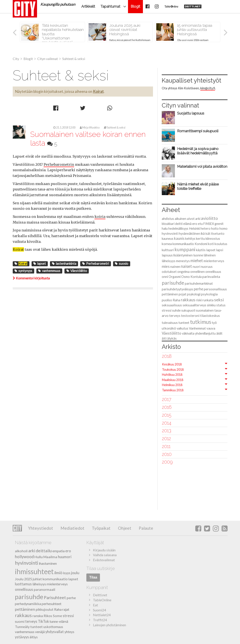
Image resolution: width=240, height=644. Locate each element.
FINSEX (209, 224)
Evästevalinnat (104, 560)
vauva (211, 328)
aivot (191, 219)
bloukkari (168, 224)
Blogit (135, 6)
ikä (203, 233)
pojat (182, 294)
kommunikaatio (183, 244)
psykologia (209, 294)
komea (167, 244)
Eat (95, 605)
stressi (167, 310)
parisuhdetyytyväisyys (177, 289)
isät (208, 234)
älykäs (172, 338)
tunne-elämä (59, 621)
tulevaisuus (170, 323)
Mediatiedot (72, 528)
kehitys (190, 239)
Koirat (98, 91)
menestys (183, 261)
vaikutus (182, 328)
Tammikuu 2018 (173, 390)
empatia (59, 551)
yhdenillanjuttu (205, 333)
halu (165, 228)
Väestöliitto (77, 271)
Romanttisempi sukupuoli (198, 131)
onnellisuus (213, 272)
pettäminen (170, 294)
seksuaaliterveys (194, 305)
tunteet (184, 323)
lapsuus (167, 255)
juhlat (37, 579)
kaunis (179, 238)
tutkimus (201, 322)
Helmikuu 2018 (172, 385)
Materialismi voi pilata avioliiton (202, 166)
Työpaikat (101, 528)
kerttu (200, 238)
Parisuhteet (55, 597)
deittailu (44, 551)
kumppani (185, 249)
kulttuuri (168, 250)
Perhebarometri (96, 264)
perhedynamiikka (28, 604)
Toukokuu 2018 (173, 370)
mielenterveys (214, 261)
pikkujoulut (45, 609)
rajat (66, 609)
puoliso (167, 300)
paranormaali (44, 589)
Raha (176, 300)
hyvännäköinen (189, 234)
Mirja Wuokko (90, 127)
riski (199, 300)
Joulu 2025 (23, 579)
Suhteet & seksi (115, 127)
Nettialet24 (102, 615)
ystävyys (22, 637)
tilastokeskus (210, 316)
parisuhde (173, 283)
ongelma (183, 272)
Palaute (146, 528)
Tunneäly (22, 627)
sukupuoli (188, 310)
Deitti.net (100, 595)
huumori (65, 557)
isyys (67, 573)
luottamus (23, 584)
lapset (40, 264)
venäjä (40, 632)
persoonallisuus (215, 289)
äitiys (34, 637)
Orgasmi (175, 277)
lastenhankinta (64, 264)
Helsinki (194, 228)
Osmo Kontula (191, 277)
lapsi (220, 250)
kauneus (168, 239)
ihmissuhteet (34, 571)
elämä (187, 224)
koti (211, 244)
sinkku (211, 305)
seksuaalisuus (172, 305)
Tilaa (93, 577)
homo (223, 228)
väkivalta (188, 333)
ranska (38, 616)
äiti (164, 338)
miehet (197, 261)
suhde (176, 310)
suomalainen (205, 310)
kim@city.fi (208, 88)
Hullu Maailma (46, 557)
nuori (196, 267)
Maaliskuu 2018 (173, 380)
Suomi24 (100, 610)
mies (166, 266)
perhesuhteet (52, 604)
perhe (198, 289)
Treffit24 (100, 620)
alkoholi (21, 551)
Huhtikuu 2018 (172, 375)
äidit (219, 333)
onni (165, 277)
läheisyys (169, 261)
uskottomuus (53, 627)
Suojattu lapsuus (191, 113)
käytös (201, 250)
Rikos (48, 616)
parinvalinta (211, 276)
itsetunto (218, 234)
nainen (175, 266)
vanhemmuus (49, 271)
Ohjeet (124, 528)
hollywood (24, 557)
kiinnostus (213, 239)
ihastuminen (48, 563)
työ (214, 322)
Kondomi (201, 244)
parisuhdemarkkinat (199, 283)
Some (57, 616)
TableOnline (102, 600)
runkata (208, 300)
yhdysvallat (55, 632)
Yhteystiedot (41, 528)
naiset (186, 266)
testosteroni (190, 316)
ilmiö (58, 573)
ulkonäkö (169, 328)
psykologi (194, 294)
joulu (75, 573)
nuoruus (207, 267)
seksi (219, 300)
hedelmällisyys (178, 228)
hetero (205, 228)
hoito (215, 228)
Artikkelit (88, 6)
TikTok (43, 621)
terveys (175, 316)
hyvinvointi (170, 233)
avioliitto (209, 218)
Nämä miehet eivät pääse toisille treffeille (198, 186)
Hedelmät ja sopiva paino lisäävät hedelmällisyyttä (198, 151)
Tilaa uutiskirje (101, 568)
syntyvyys (23, 271)
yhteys (69, 632)
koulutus (221, 244)
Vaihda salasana (105, 555)
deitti (179, 224)
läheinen (210, 255)
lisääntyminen (183, 255)
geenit (219, 224)
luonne (198, 255)
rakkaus (188, 300)
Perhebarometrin (59, 164)
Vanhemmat (197, 328)
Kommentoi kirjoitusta (31, 278)
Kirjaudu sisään (104, 550)
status (221, 305)
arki (198, 219)
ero (195, 223)
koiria (100, 217)
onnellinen (197, 272)
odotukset (169, 272)
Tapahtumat (110, 6)
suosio (122, 264)
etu (200, 224)
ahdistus (168, 219)
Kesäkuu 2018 (172, 364)
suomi (20, 621)
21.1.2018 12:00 (64, 127)
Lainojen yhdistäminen (109, 625)
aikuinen (180, 219)
